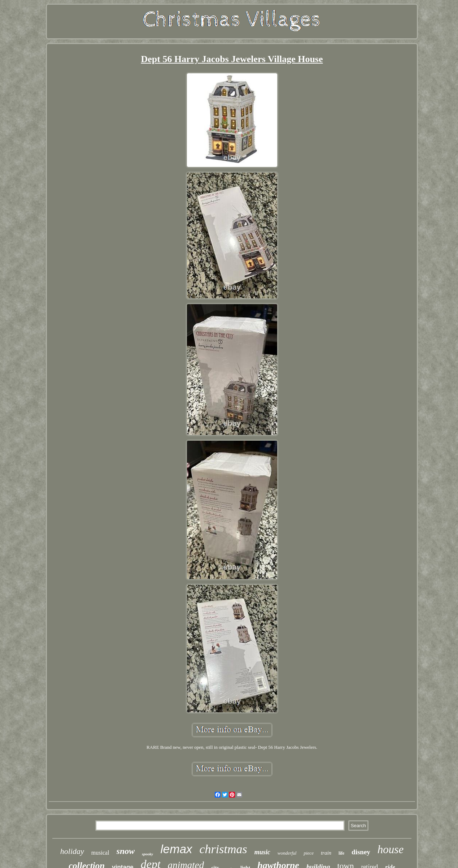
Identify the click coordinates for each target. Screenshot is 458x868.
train (326, 853)
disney (361, 852)
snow (126, 851)
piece (308, 853)
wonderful (287, 853)
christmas (223, 849)
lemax (176, 849)
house (391, 849)
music (262, 852)
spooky (147, 854)
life (341, 853)
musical (100, 853)
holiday (72, 851)
